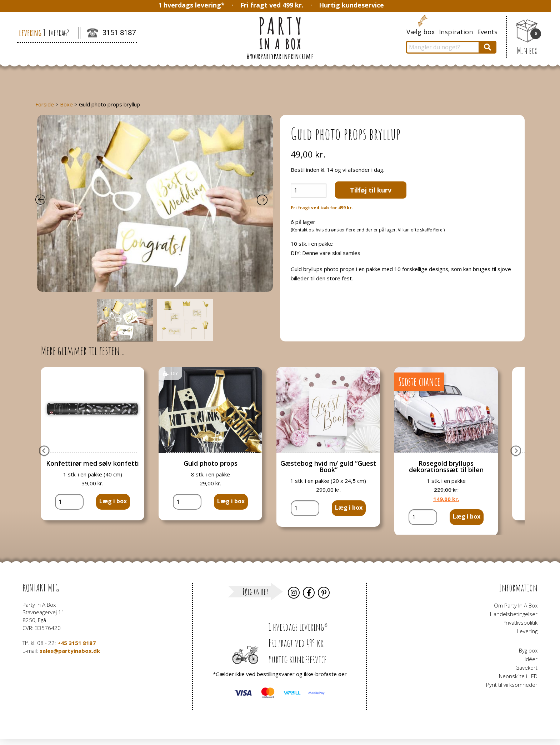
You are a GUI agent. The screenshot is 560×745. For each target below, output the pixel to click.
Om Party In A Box (516, 605)
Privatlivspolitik (520, 622)
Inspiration (456, 32)
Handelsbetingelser (514, 614)
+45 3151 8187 (77, 643)
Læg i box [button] (113, 501)
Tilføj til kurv (371, 190)
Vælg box (421, 32)
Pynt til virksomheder (512, 685)
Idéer (531, 659)
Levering (527, 631)
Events (487, 32)
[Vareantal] (309, 191)
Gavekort (526, 667)
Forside (45, 104)
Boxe (66, 104)
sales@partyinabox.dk (70, 651)
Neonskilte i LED (518, 676)
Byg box (528, 650)
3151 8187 (111, 33)
